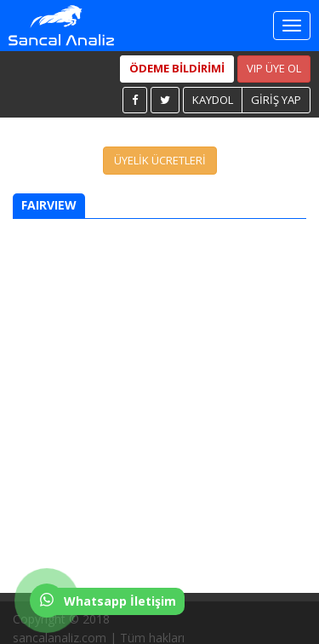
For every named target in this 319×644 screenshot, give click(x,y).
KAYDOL (213, 100)
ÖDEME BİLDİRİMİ (177, 68)
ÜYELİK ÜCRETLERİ (160, 160)
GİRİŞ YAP (276, 100)
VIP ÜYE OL (274, 68)
